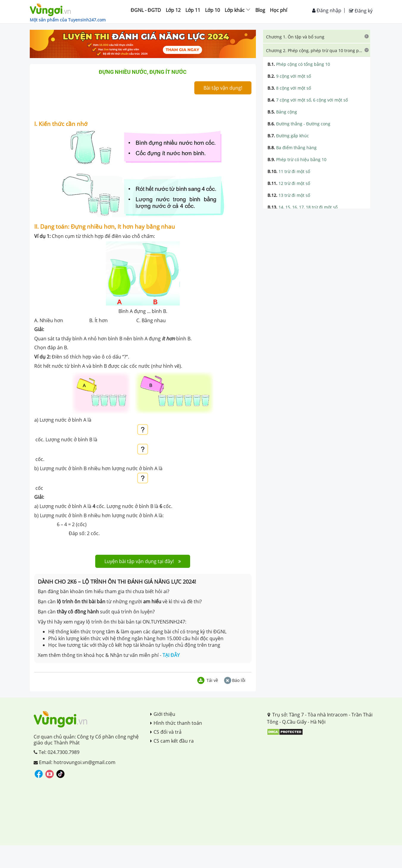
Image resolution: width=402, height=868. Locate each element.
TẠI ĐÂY (171, 655)
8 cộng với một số (289, 88)
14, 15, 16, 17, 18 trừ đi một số (302, 207)
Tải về (208, 680)
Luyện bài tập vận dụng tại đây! (143, 561)
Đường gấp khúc (288, 136)
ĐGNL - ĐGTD (146, 10)
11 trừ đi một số (289, 171)
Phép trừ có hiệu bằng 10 (297, 159)
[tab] (317, 36)
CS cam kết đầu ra (172, 741)
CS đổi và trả (166, 732)
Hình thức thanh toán (176, 723)
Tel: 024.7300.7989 (57, 752)
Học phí (279, 10)
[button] (317, 36)
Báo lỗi (235, 680)
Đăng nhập (327, 10)
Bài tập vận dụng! (223, 88)
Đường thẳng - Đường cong (299, 124)
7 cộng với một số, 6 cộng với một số (308, 100)
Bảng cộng (282, 112)
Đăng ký (361, 11)
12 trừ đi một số (289, 183)
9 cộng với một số (289, 76)
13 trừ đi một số (289, 195)
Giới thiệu (163, 714)
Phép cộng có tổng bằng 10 (299, 64)
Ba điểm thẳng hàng (292, 148)
